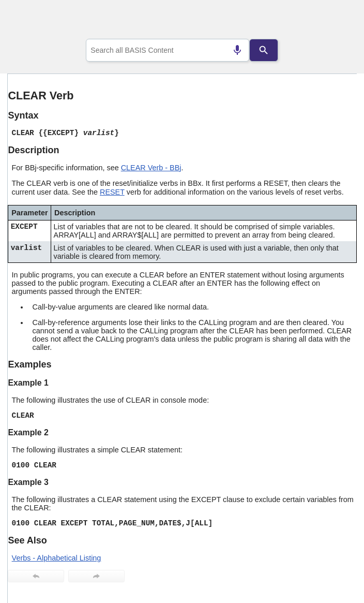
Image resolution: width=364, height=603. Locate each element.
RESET (112, 192)
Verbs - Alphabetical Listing (57, 558)
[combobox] (168, 50)
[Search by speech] (237, 50)
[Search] (264, 50)
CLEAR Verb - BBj (151, 168)
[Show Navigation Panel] (336, 21)
